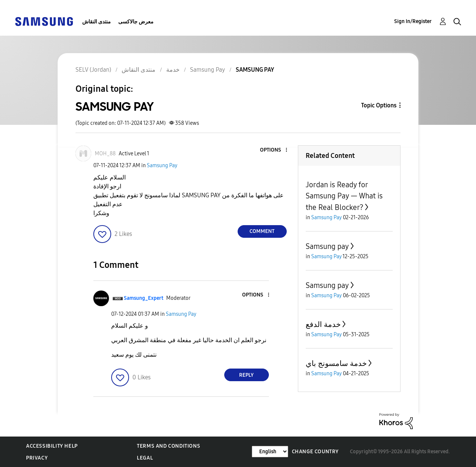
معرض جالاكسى (136, 22)
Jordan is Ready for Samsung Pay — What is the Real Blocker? (344, 196)
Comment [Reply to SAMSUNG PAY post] (262, 231)
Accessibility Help (52, 446)
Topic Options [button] (379, 105)
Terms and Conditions (168, 446)
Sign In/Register (413, 21)
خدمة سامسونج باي (336, 363)
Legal (145, 458)
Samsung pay (327, 246)
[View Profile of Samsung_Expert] (144, 298)
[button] (274, 150)
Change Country (315, 452)
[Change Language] (270, 452)
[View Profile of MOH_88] (105, 154)
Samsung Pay (162, 166)
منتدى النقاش (97, 22)
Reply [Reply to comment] (246, 375)
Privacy (37, 458)
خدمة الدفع (323, 324)
